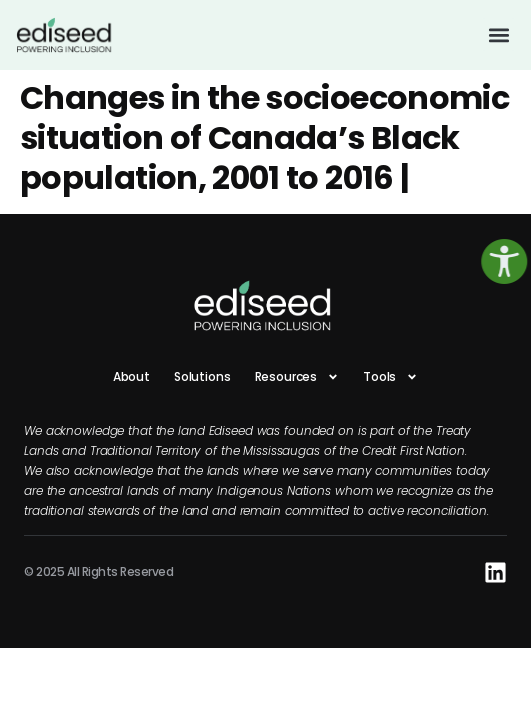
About (131, 376)
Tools (390, 377)
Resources (297, 377)
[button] (498, 34)
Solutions (202, 376)
